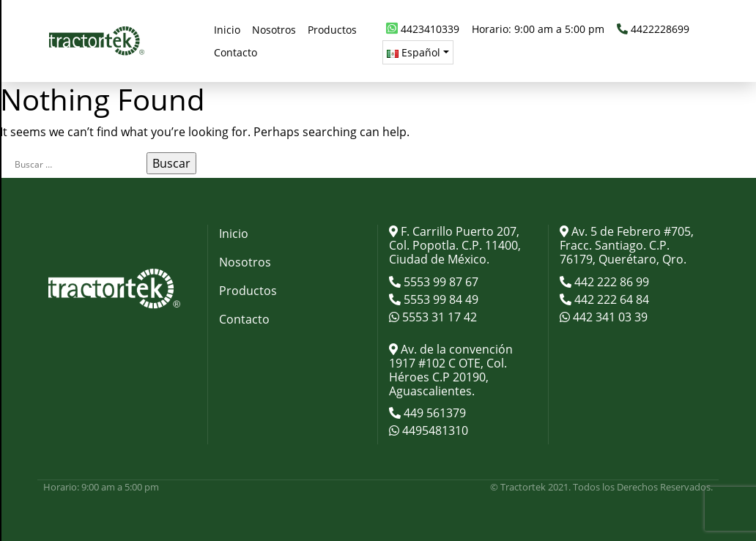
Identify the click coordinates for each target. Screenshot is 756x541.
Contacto (244, 319)
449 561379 (433, 413)
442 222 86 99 (610, 282)
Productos (248, 291)
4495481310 (434, 430)
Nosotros (245, 262)
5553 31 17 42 (438, 317)
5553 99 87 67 (440, 282)
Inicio (234, 234)
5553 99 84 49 (440, 299)
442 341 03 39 (609, 317)
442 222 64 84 (610, 299)
